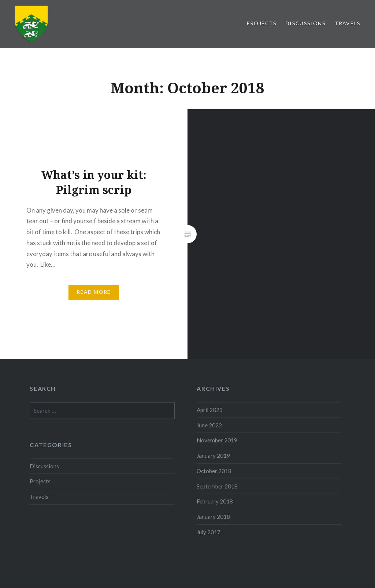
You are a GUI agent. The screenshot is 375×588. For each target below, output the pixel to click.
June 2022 (209, 425)
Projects (262, 23)
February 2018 (215, 501)
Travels (347, 23)
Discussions (306, 23)
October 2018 (214, 471)
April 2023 (210, 410)
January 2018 (213, 517)
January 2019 (213, 456)
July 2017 (209, 532)
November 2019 (217, 440)
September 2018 (217, 486)
